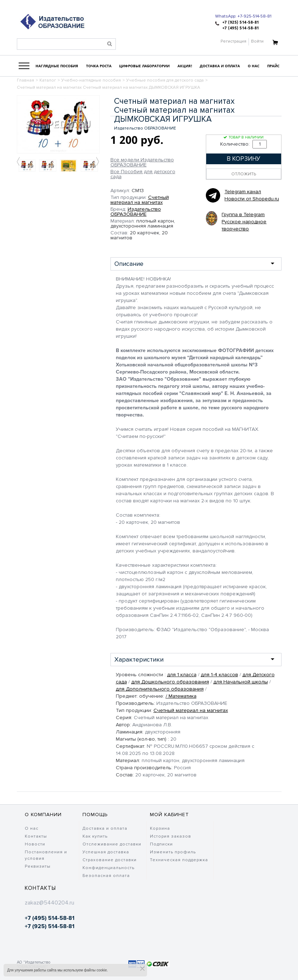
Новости (35, 844)
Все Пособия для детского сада (143, 174)
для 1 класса (182, 675)
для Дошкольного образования (170, 682)
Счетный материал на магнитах (140, 200)
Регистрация (233, 41)
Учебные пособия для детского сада (165, 80)
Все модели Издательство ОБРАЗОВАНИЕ (142, 162)
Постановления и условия (46, 855)
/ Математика (181, 696)
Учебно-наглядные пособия (91, 80)
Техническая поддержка (179, 860)
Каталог (48, 80)
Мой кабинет (169, 815)
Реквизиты (38, 866)
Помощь (95, 815)
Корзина (160, 828)
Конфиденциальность (108, 868)
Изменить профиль (173, 852)
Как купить (95, 836)
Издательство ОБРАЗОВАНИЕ (136, 212)
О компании (43, 815)
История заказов (171, 836)
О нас (32, 828)
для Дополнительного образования (160, 689)
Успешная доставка (106, 852)
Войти (257, 41)
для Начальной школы (241, 682)
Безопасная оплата (106, 876)
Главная (25, 80)
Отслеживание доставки (112, 844)
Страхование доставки (110, 860)
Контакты (36, 836)
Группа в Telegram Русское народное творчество (244, 222)
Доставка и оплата (105, 828)
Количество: (243, 144)
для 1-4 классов (219, 675)
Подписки (161, 844)
